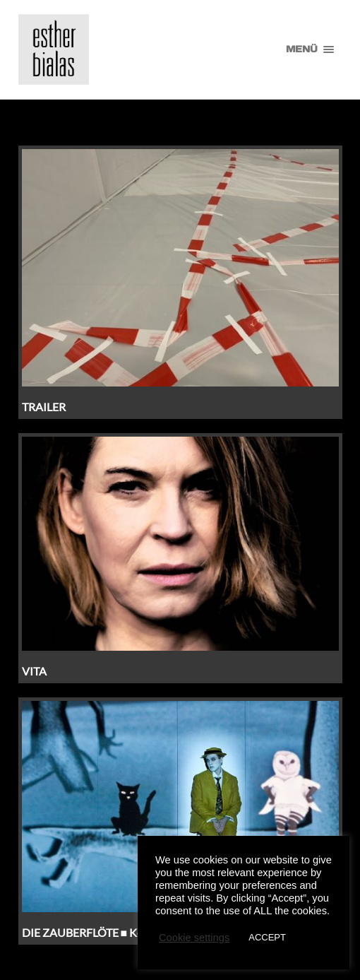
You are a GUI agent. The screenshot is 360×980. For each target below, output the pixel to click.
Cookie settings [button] (194, 938)
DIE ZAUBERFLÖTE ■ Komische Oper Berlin (129, 932)
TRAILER (44, 407)
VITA (34, 671)
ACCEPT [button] (267, 937)
